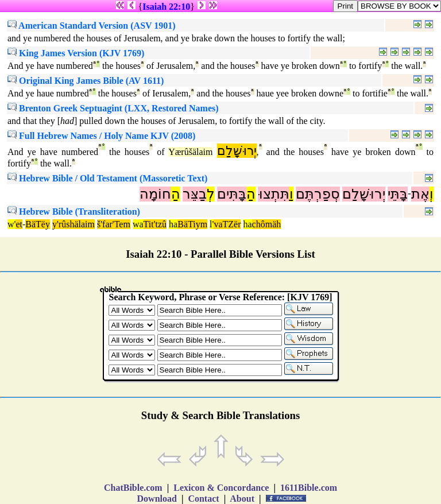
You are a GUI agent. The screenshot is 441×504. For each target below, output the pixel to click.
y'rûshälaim (73, 224)
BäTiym (192, 224)
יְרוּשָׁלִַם (237, 151)
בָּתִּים (232, 194)
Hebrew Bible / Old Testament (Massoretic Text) (107, 178)
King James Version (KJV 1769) (76, 53)
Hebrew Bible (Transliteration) (74, 212)
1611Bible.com (309, 488)
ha (173, 224)
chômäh (267, 224)
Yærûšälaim (190, 152)
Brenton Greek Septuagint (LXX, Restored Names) (113, 108)
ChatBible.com (133, 488)
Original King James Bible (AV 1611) (86, 81)
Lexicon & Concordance (221, 488)
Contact (203, 499)
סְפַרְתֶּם (318, 194)
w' (11, 224)
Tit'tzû (155, 224)
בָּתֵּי (398, 194)
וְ (432, 194)
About (242, 499)
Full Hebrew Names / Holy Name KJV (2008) (101, 136)
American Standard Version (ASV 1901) (92, 26)
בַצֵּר (195, 194)
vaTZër (227, 224)
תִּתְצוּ (274, 194)
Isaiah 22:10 (166, 7)
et (19, 224)
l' (212, 224)
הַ (251, 194)
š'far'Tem (114, 224)
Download (157, 499)
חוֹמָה (155, 194)
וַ (291, 194)
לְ (211, 194)
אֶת (420, 194)
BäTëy (38, 224)
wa (138, 224)
